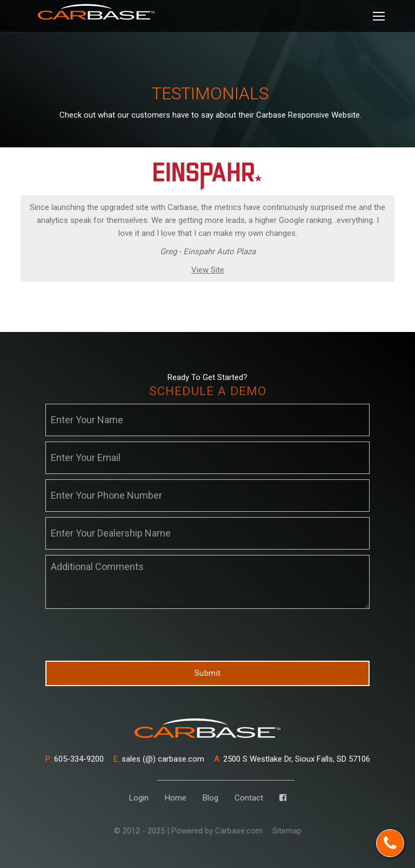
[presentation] (128, 635)
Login (139, 798)
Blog (210, 798)
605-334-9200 (75, 759)
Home (176, 798)
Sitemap (287, 831)
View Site (208, 270)
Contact (249, 798)
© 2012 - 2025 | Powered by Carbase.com (188, 831)
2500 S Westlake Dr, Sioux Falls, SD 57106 (292, 759)
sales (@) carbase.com (159, 759)
